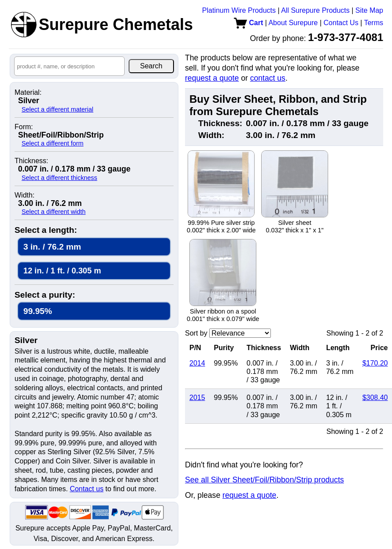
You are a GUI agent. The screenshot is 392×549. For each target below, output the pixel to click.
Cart (248, 23)
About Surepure (293, 23)
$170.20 (375, 363)
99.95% (38, 311)
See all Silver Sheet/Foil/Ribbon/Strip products (264, 480)
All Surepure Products (315, 10)
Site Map (369, 10)
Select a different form (53, 143)
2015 (197, 398)
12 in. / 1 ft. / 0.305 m (62, 271)
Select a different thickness (59, 178)
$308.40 (375, 398)
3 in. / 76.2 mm (52, 247)
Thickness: (31, 161)
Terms (374, 23)
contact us (268, 78)
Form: (24, 127)
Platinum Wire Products (239, 10)
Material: (28, 93)
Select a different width (54, 212)
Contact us (86, 489)
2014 (197, 363)
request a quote (212, 78)
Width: (24, 195)
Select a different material (57, 109)
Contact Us (341, 23)
